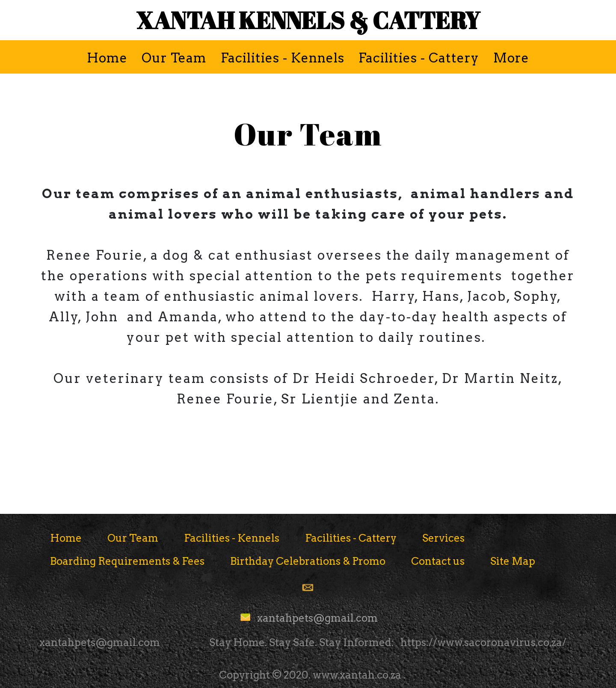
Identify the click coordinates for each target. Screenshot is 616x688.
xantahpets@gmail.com (317, 618)
